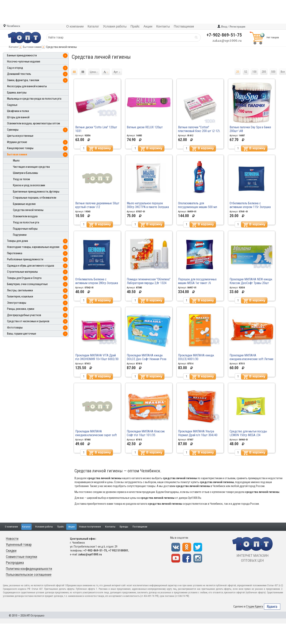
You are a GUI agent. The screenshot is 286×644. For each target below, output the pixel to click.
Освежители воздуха (25, 216)
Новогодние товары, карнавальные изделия (33, 247)
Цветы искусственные (20, 136)
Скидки (11, 551)
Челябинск (11, 26)
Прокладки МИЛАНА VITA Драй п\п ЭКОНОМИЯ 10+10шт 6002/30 (97, 357)
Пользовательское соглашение (29, 575)
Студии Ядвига (255, 607)
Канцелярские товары (20, 148)
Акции (71, 527)
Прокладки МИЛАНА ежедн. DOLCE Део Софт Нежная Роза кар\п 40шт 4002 (147, 359)
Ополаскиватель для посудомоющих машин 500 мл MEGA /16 (198, 207)
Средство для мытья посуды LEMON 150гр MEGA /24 (248, 433)
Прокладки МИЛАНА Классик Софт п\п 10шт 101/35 (146, 433)
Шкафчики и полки (18, 111)
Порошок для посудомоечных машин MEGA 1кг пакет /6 (197, 281)
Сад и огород (15, 68)
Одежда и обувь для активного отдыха (31, 266)
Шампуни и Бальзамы (25, 173)
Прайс (61, 527)
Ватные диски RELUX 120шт (145, 127)
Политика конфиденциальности (29, 569)
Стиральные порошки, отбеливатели (35, 198)
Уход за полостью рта (26, 222)
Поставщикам (140, 527)
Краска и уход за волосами (29, 185)
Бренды (124, 527)
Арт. (117, 72)
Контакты (110, 527)
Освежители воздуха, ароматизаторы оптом (34, 123)
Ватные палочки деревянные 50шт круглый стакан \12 (97, 205)
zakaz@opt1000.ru (227, 41)
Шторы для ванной (18, 117)
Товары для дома (17, 241)
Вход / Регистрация (231, 27)
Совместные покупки (22, 557)
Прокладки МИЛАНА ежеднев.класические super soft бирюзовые (96, 435)
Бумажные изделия (24, 204)
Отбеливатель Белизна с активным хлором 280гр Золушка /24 (97, 283)
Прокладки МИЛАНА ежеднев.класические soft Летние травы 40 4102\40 (252, 359)
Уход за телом (21, 179)
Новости (12, 539)
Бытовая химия (32, 47)
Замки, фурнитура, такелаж (23, 80)
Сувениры (13, 130)
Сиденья (12, 105)
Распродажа (15, 563)
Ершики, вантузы (17, 93)
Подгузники (20, 235)
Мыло (16, 161)
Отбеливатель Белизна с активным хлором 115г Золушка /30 (250, 207)
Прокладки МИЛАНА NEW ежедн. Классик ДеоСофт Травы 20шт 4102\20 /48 (251, 283)
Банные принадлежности (22, 56)
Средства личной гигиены (28, 210)
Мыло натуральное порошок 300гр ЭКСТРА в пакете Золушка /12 (148, 207)
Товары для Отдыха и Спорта (24, 278)
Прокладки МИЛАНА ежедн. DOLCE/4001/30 (196, 357)
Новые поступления (90, 527)
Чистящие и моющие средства (31, 167)
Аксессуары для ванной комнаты (27, 86)
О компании (11, 527)
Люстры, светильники (20, 290)
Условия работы (44, 527)
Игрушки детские (17, 142)
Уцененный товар (19, 544)
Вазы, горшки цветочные (22, 334)
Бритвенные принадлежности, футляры (36, 192)
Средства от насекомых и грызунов (28, 321)
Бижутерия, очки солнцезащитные (27, 284)
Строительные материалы (22, 272)
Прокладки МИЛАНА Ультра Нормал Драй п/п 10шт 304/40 (198, 433)
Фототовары (15, 328)
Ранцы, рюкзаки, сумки (21, 309)
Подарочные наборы (25, 229)
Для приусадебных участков (24, 315)
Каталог (14, 47)
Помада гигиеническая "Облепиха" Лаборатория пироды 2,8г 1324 (149, 281)
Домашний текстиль (19, 74)
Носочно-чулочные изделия (24, 62)
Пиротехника (15, 253)
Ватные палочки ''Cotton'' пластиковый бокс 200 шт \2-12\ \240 (199, 131)
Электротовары (17, 303)
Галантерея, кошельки (20, 297)
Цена (94, 72)
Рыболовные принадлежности (25, 259)
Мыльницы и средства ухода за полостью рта (34, 99)
